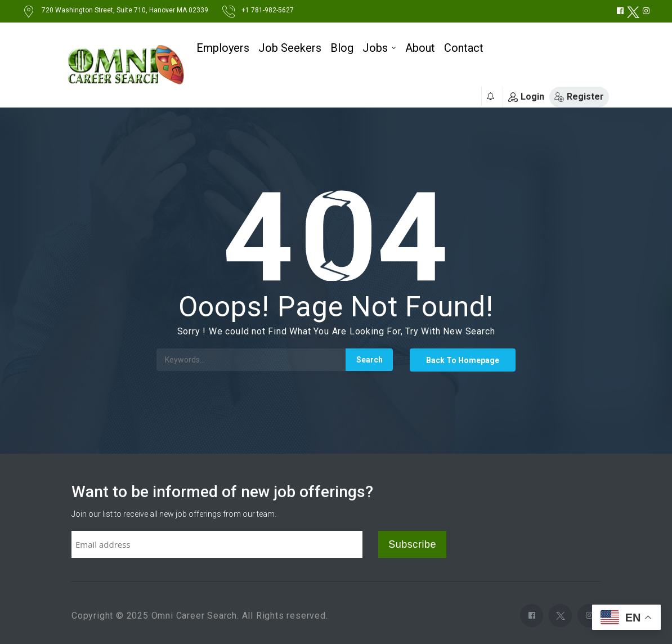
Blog (342, 48)
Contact (464, 48)
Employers (223, 48)
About (420, 48)
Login (526, 97)
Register (579, 97)
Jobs (375, 48)
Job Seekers (290, 48)
